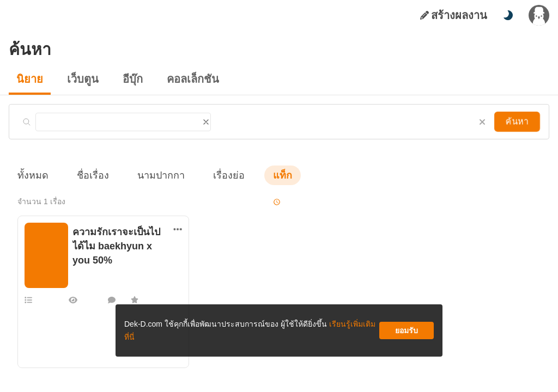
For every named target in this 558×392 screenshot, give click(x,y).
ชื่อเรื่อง (87, 175)
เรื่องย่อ (213, 175)
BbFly (81, 271)
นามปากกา (150, 175)
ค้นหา (518, 121)
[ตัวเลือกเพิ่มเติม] (178, 229)
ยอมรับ (407, 335)
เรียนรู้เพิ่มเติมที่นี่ (312, 335)
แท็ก (265, 175)
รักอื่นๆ (83, 260)
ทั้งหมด (31, 175)
